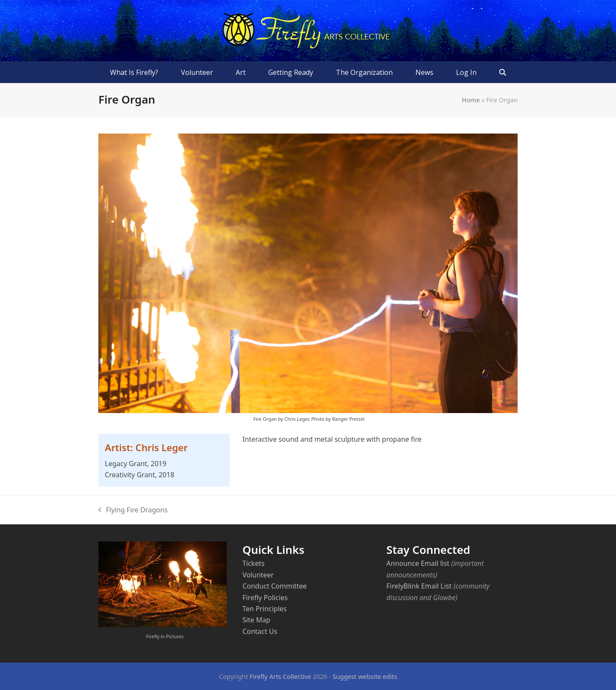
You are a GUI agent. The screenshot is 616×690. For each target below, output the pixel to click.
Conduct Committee (275, 586)
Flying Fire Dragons (133, 510)
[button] (503, 72)
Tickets (254, 563)
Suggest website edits (365, 676)
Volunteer (258, 575)
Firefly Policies (265, 598)
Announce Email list (418, 563)
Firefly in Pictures (165, 636)
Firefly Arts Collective (281, 676)
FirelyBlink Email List (419, 586)
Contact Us (260, 631)
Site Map (256, 620)
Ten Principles (265, 609)
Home (471, 100)
